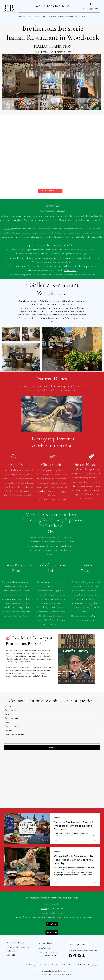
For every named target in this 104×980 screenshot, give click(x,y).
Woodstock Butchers (27, 237)
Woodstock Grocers (63, 237)
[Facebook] (70, 956)
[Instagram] (75, 956)
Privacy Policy (93, 965)
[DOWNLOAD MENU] (50, 191)
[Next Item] (98, 76)
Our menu (8, 229)
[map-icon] (84, 956)
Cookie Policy (82, 965)
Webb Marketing (66, 974)
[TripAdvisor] (79, 956)
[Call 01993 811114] (91, 9)
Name (7, 707)
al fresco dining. (71, 270)
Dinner (45, 913)
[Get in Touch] (52, 924)
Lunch (44, 909)
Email (7, 715)
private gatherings (36, 318)
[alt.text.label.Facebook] (90, 4)
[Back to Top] (52, 932)
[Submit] (52, 748)
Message (8, 731)
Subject (8, 723)
